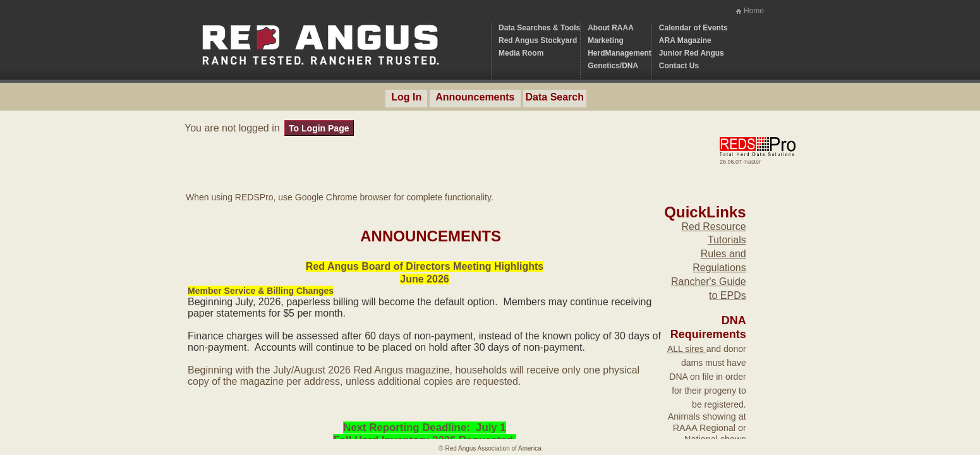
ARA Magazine (685, 40)
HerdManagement (620, 53)
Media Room (521, 53)
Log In (406, 97)
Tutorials (727, 240)
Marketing (606, 40)
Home (754, 11)
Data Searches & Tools (539, 28)
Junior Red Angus (692, 53)
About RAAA (611, 28)
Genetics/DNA (613, 66)
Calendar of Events (693, 28)
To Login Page (319, 128)
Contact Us (679, 66)
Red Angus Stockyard (538, 40)
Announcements (475, 97)
